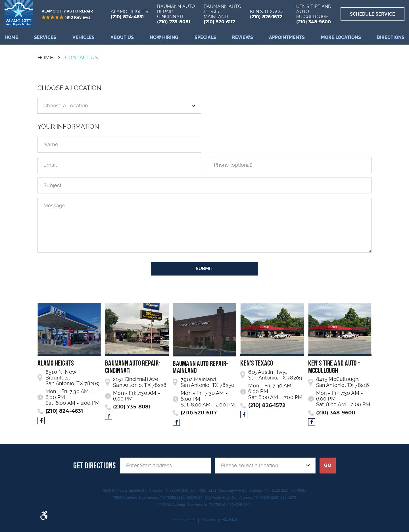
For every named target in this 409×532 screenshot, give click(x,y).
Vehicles (84, 37)
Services (45, 37)
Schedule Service (373, 14)
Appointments (287, 37)
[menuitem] (11, 37)
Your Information (68, 126)
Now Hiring (164, 37)
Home (11, 37)
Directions (391, 37)
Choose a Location (69, 88)
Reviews (243, 37)
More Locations (341, 37)
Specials (205, 37)
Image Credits (184, 520)
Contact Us (82, 58)
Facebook (41, 421)
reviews (78, 18)
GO (327, 465)
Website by (219, 520)
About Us (122, 37)
